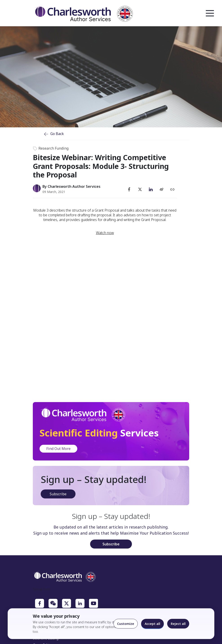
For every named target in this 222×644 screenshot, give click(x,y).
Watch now (105, 233)
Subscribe (58, 494)
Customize (126, 624)
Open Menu (210, 13)
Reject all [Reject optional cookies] (178, 624)
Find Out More (58, 449)
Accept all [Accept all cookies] (152, 624)
